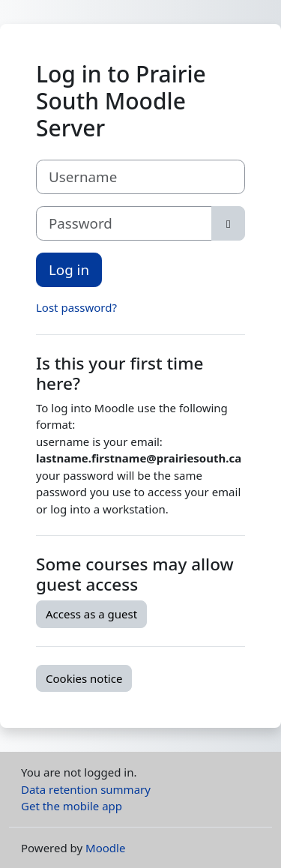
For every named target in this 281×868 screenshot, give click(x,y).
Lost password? (76, 307)
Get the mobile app (72, 806)
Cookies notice (84, 678)
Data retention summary (86, 789)
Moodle (105, 848)
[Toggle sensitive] (228, 223)
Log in (69, 269)
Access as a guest (91, 614)
